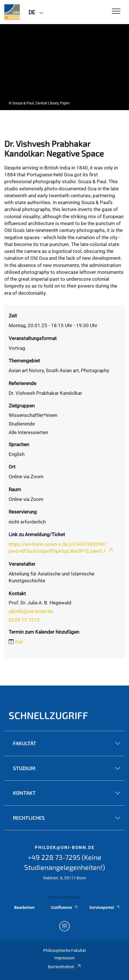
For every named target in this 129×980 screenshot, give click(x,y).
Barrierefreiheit (64, 967)
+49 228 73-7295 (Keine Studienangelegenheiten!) (65, 862)
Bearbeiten (24, 907)
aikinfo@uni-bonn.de (31, 611)
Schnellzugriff (48, 715)
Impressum (64, 958)
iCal (19, 642)
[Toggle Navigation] (116, 12)
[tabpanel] (64, 67)
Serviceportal (105, 907)
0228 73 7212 (24, 620)
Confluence (64, 907)
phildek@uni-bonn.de (65, 848)
